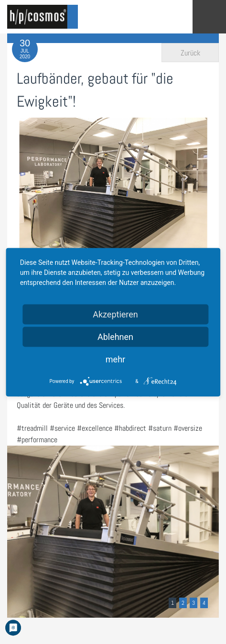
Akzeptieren (115, 314)
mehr (115, 359)
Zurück (190, 53)
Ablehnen (115, 336)
